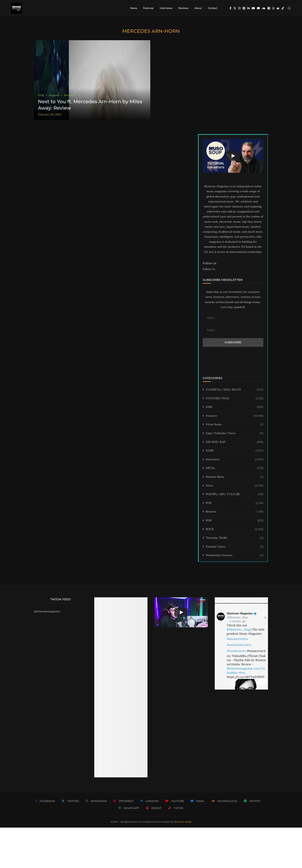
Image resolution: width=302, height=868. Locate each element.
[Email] (258, 8)
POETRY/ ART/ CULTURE (235, 494)
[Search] (289, 8)
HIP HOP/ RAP (235, 442)
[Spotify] (269, 8)
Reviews (183, 8)
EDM (235, 407)
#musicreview (237, 639)
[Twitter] (235, 8)
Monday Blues (235, 477)
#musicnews (236, 651)
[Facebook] (230, 8)
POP (235, 503)
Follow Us (209, 269)
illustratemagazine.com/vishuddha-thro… (246, 671)
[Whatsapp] (273, 8)
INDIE (235, 451)
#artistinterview (239, 645)
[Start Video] (233, 156)
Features (148, 8)
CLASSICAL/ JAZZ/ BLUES (235, 390)
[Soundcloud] (264, 8)
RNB (235, 521)
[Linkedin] (249, 8)
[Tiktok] (283, 8)
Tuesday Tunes (235, 547)
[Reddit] (278, 8)
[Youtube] (253, 8)
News (134, 8)
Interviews (166, 8)
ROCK (235, 529)
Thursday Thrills (235, 538)
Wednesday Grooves (235, 555)
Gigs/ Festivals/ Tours (235, 433)
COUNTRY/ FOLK (235, 398)
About (198, 8)
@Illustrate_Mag (237, 617)
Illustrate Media (183, 822)
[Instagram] (239, 8)
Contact (213, 8)
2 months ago (238, 621)
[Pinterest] (244, 8)
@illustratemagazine (47, 611)
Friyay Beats (235, 424)
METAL (235, 468)
